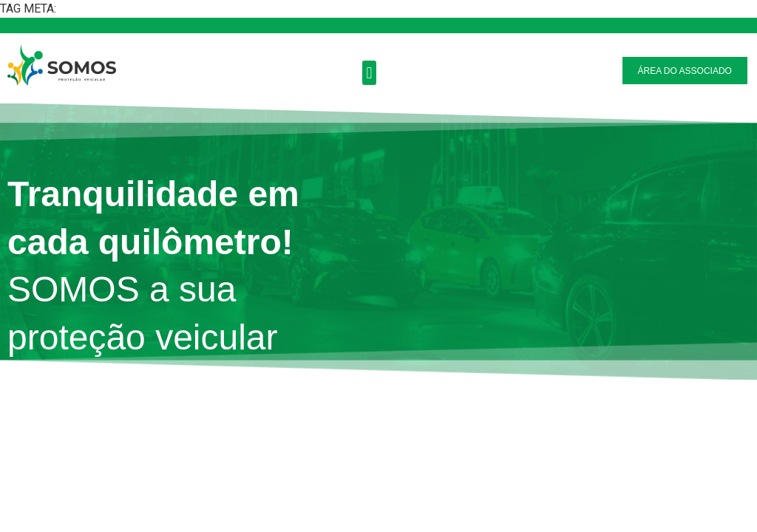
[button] (369, 73)
